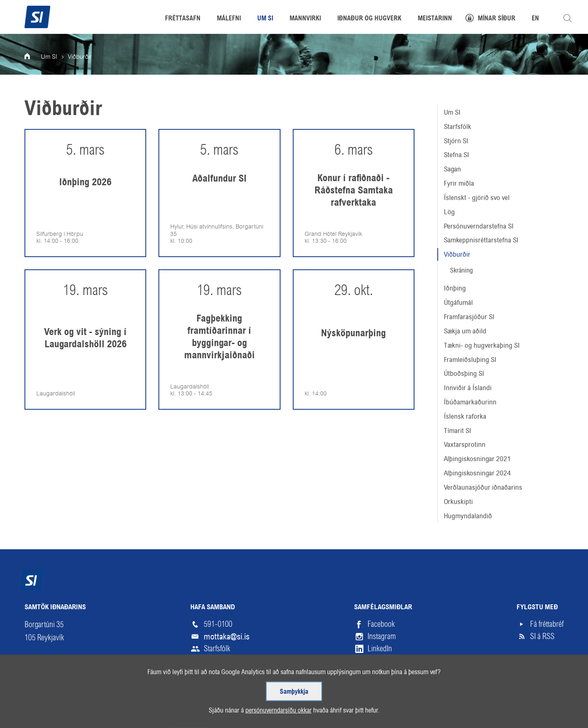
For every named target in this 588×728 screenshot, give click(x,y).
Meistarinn (435, 19)
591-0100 (218, 624)
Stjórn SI (456, 141)
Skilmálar (73, 714)
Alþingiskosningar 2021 (477, 459)
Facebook (381, 624)
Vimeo (376, 661)
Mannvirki (305, 19)
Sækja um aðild (465, 331)
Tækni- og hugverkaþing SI (482, 345)
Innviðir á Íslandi (468, 388)
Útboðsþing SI (464, 373)
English (147, 714)
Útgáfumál (458, 302)
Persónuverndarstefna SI (479, 226)
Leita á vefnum (568, 18)
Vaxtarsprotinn (465, 444)
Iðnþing (455, 288)
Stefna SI (457, 155)
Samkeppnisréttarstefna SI (481, 240)
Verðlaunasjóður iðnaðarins (483, 487)
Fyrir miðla (459, 183)
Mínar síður (497, 19)
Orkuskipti (458, 502)
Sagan (452, 169)
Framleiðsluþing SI (470, 360)
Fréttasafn (183, 19)
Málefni (229, 19)
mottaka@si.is (227, 637)
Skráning (461, 270)
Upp (545, 714)
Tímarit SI (458, 431)
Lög (449, 212)
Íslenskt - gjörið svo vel (477, 198)
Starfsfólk (458, 127)
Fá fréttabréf (547, 624)
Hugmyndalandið (468, 516)
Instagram (382, 636)
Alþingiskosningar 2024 (477, 473)
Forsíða (33, 57)
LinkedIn (380, 649)
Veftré (34, 714)
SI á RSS (542, 636)
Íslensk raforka (465, 416)
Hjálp (112, 714)
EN (535, 19)
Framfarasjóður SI (469, 317)
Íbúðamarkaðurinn (470, 402)
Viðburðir (457, 254)
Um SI (452, 112)
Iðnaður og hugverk (369, 19)
